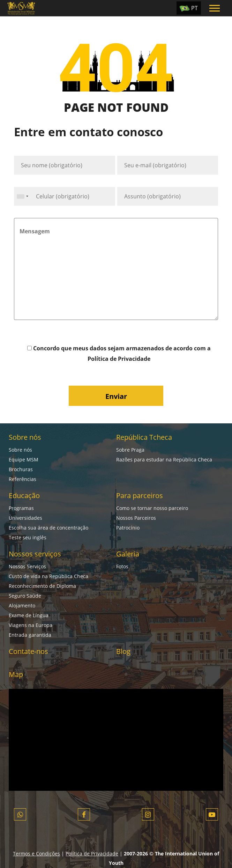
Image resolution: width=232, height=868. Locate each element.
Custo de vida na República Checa (48, 576)
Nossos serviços (35, 554)
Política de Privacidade (119, 359)
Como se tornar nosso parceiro (152, 508)
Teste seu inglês (28, 537)
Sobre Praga (130, 450)
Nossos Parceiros (136, 518)
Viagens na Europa (31, 625)
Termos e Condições (36, 854)
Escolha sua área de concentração (48, 528)
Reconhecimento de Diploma (42, 586)
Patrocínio (128, 528)
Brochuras (21, 469)
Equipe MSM (24, 459)
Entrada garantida (30, 635)
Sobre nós (25, 437)
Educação (24, 495)
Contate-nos (28, 651)
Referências (23, 479)
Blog (123, 651)
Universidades (25, 518)
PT (194, 8)
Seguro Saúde (25, 596)
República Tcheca (144, 437)
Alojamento (22, 606)
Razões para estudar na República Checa (164, 459)
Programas (21, 508)
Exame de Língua (29, 615)
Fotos (122, 566)
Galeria (128, 554)
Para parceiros (140, 495)
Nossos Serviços (27, 566)
